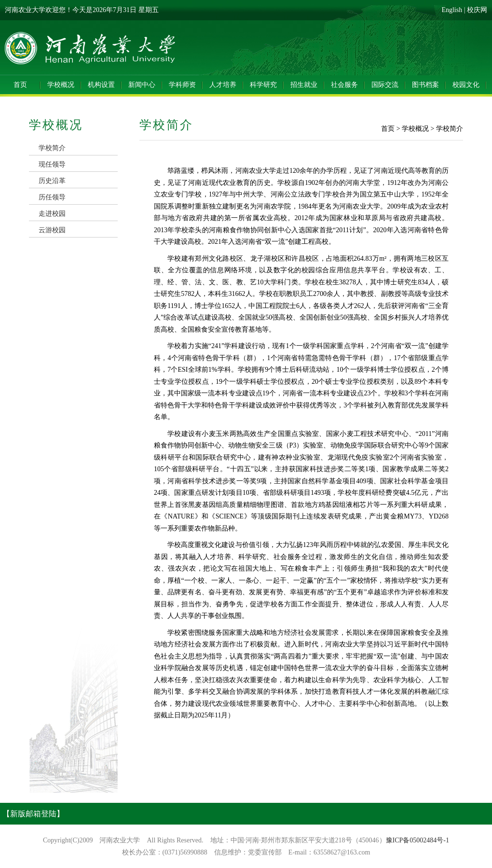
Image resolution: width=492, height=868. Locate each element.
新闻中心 (142, 85)
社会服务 (344, 85)
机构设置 (101, 85)
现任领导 (52, 164)
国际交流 (385, 85)
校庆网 (477, 10)
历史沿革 (52, 181)
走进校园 (52, 214)
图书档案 (425, 85)
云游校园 (52, 230)
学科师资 (182, 85)
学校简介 (52, 148)
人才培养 (223, 85)
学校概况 (61, 85)
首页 (20, 85)
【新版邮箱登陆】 (33, 814)
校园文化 (466, 85)
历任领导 (52, 197)
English (452, 10)
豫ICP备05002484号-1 (417, 840)
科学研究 (263, 85)
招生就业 (304, 85)
